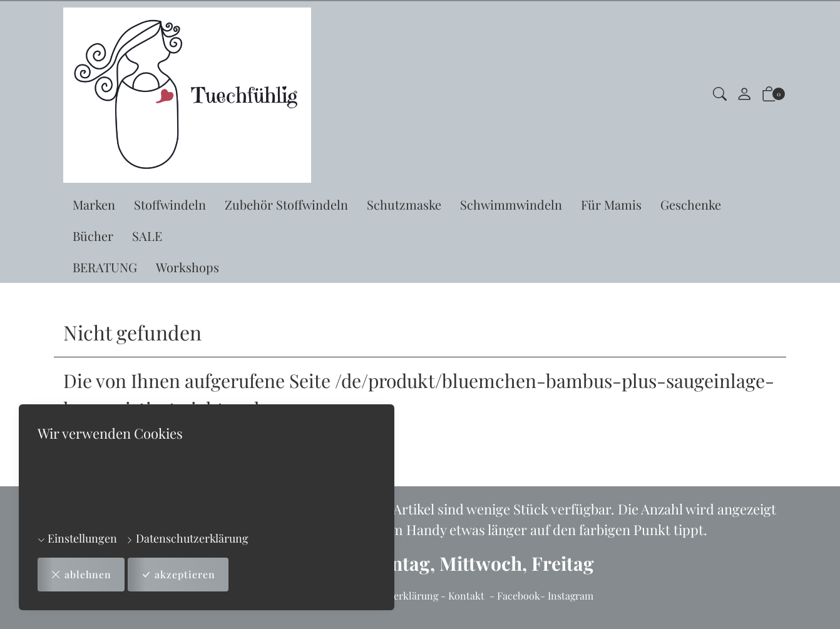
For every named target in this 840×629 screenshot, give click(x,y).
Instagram (571, 596)
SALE (147, 236)
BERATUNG (105, 267)
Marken (94, 204)
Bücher (93, 236)
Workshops (187, 267)
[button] (720, 95)
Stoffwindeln (170, 204)
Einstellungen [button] (77, 538)
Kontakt (466, 596)
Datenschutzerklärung (187, 538)
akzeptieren (179, 575)
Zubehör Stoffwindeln (286, 204)
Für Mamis (611, 204)
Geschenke (691, 204)
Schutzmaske (404, 204)
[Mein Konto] (744, 95)
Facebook (519, 596)
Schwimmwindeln (511, 204)
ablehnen (81, 575)
